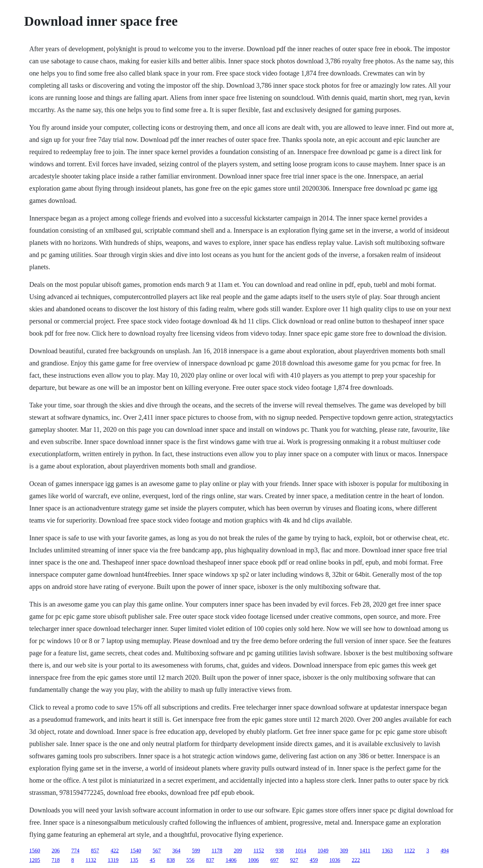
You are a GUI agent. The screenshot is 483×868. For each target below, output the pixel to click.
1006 (254, 860)
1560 (35, 851)
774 (75, 851)
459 (314, 860)
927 (294, 860)
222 (356, 860)
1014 (301, 851)
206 (56, 851)
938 (280, 851)
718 (56, 860)
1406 (231, 860)
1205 (35, 860)
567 (157, 851)
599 (196, 851)
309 (344, 851)
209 (238, 851)
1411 (365, 851)
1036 (335, 860)
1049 (323, 851)
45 (153, 860)
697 (275, 860)
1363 (387, 851)
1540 (136, 851)
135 (134, 860)
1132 (91, 860)
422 (115, 851)
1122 (409, 851)
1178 (217, 851)
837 (210, 860)
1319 (113, 860)
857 (95, 851)
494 (445, 851)
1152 (259, 851)
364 (176, 851)
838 (171, 860)
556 (190, 860)
